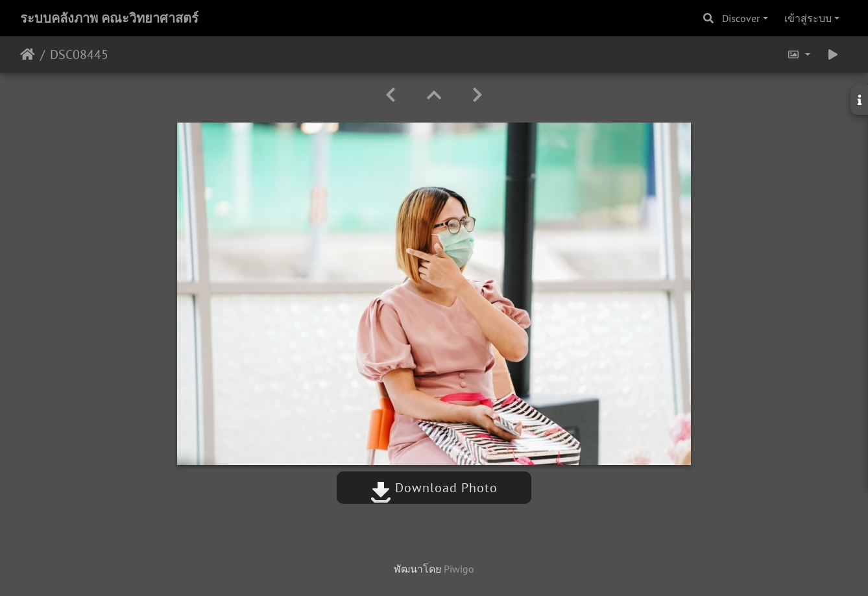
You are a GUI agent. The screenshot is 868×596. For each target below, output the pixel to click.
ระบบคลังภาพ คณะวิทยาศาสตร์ (109, 18)
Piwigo (459, 569)
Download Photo (434, 488)
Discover (741, 18)
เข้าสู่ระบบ (808, 18)
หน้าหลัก (28, 54)
